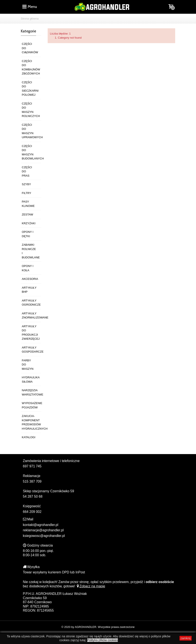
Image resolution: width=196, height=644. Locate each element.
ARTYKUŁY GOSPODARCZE (32, 350)
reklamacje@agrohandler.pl (43, 530)
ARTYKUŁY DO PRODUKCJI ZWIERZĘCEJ (31, 333)
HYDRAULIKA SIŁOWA (31, 380)
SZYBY (27, 184)
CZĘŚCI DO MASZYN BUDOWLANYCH (32, 152)
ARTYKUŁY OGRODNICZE (31, 303)
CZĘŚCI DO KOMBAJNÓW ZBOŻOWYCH (31, 67)
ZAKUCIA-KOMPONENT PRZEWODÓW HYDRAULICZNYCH (32, 422)
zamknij (186, 638)
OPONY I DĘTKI (28, 234)
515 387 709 (32, 481)
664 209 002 (32, 512)
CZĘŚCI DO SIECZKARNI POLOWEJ (30, 89)
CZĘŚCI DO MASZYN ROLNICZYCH (31, 110)
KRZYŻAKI (29, 223)
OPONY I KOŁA (28, 268)
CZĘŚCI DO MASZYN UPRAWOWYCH (32, 131)
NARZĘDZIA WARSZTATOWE (32, 392)
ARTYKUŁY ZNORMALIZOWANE (32, 316)
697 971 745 (32, 466)
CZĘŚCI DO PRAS (27, 171)
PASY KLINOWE (28, 204)
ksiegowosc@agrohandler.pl (44, 536)
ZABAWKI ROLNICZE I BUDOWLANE (31, 251)
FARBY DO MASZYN (28, 365)
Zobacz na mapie (90, 586)
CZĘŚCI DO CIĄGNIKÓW (30, 48)
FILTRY (27, 193)
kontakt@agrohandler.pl (41, 525)
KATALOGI (29, 437)
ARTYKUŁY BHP (29, 290)
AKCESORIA (30, 279)
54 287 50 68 (33, 496)
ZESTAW (28, 214)
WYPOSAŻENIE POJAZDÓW (32, 405)
